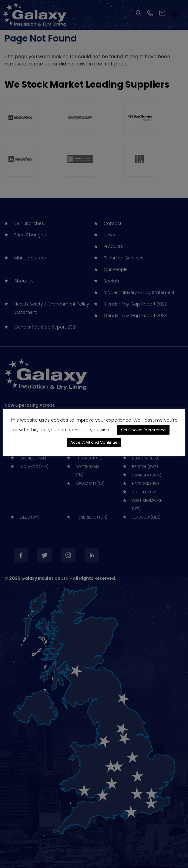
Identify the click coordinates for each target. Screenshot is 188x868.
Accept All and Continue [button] (94, 442)
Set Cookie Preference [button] (143, 430)
